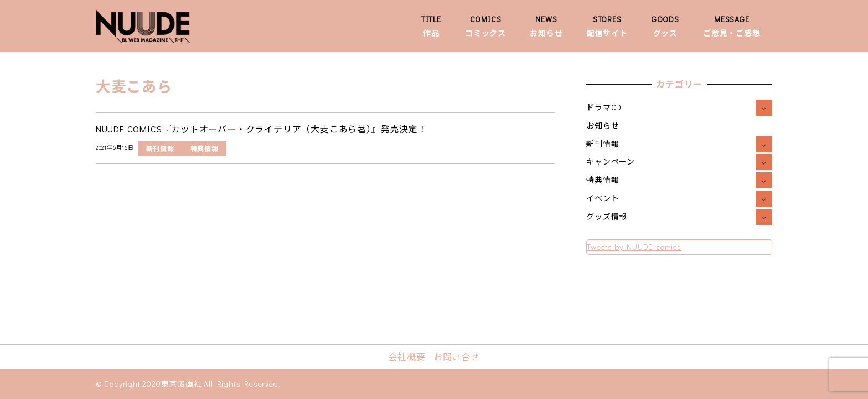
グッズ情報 (607, 216)
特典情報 (603, 180)
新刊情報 (603, 144)
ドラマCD (604, 107)
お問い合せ (457, 357)
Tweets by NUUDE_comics (634, 247)
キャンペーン (611, 162)
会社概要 (407, 357)
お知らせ (603, 126)
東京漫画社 (182, 384)
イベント (603, 198)
